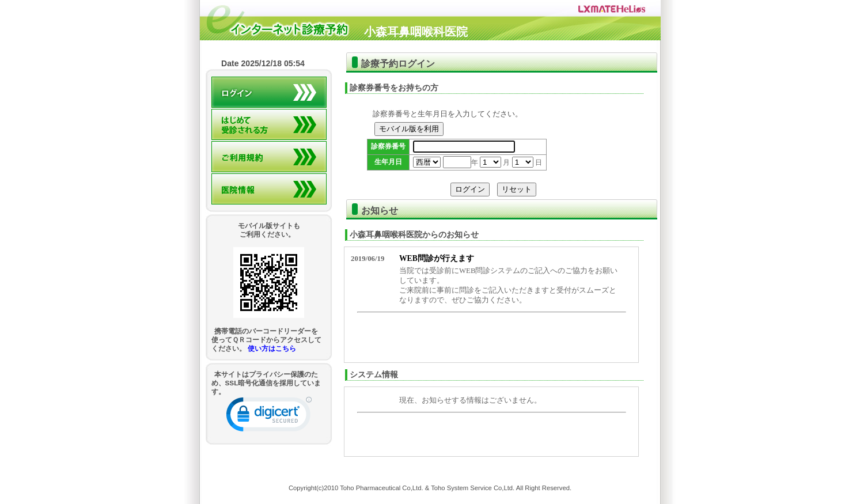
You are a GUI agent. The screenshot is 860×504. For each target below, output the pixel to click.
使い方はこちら (272, 348)
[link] (269, 417)
